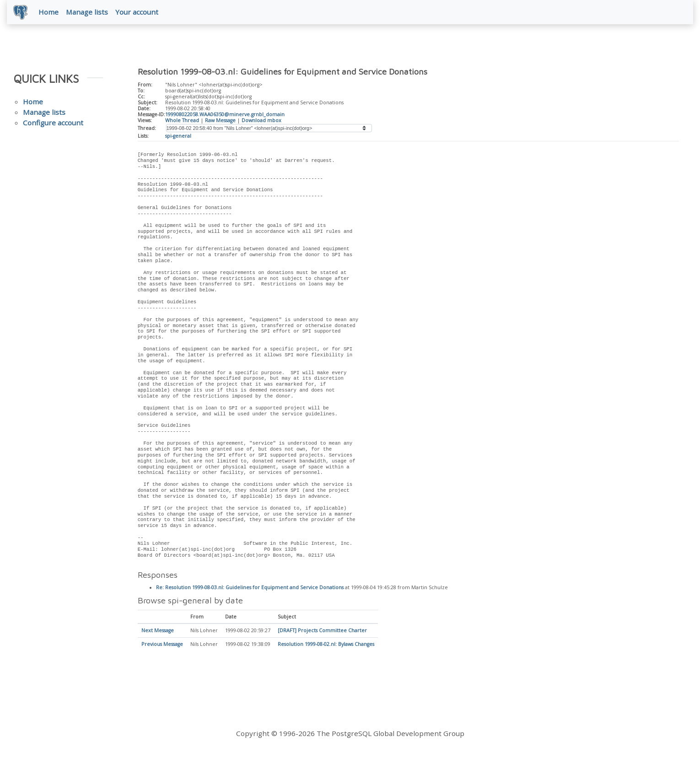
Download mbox (261, 121)
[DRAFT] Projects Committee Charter (322, 632)
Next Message (158, 632)
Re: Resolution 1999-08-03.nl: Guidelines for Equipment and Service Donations (250, 589)
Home (49, 12)
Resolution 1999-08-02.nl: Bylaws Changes (326, 645)
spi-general (178, 137)
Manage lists (88, 12)
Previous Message (162, 645)
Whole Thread (182, 121)
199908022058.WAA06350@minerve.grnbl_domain (225, 115)
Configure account (53, 124)
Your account (138, 12)
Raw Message (220, 121)
